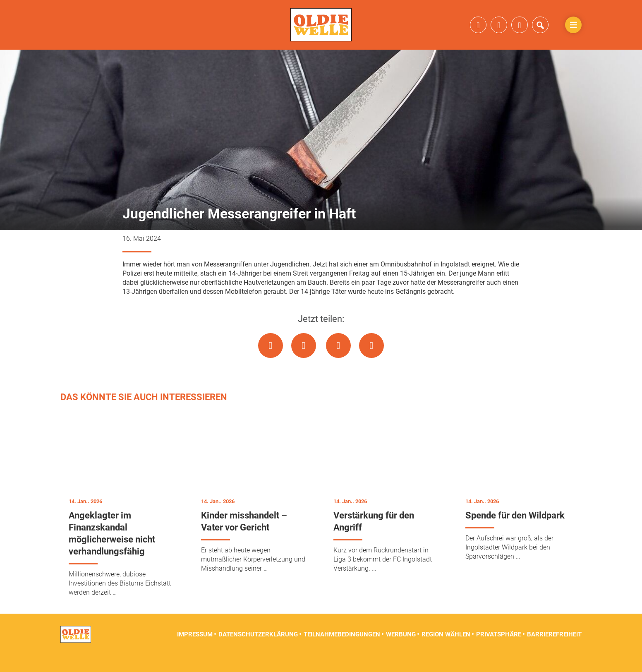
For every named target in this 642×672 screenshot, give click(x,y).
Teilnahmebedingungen (342, 651)
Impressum (195, 651)
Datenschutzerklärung (258, 651)
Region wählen (446, 651)
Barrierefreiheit (554, 651)
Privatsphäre (499, 651)
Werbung (401, 651)
